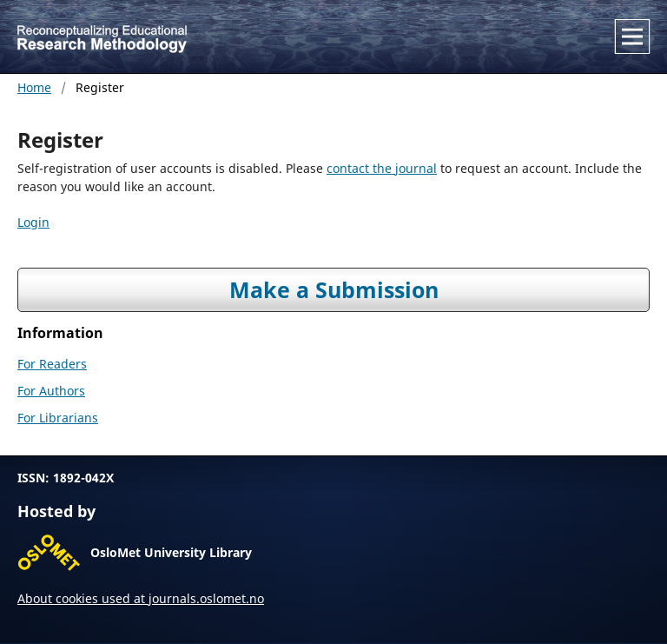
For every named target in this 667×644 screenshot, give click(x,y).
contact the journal (382, 168)
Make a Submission (334, 290)
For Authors (51, 391)
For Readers (52, 364)
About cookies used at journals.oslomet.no (141, 598)
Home (34, 87)
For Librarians (58, 418)
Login (33, 222)
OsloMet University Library (171, 552)
